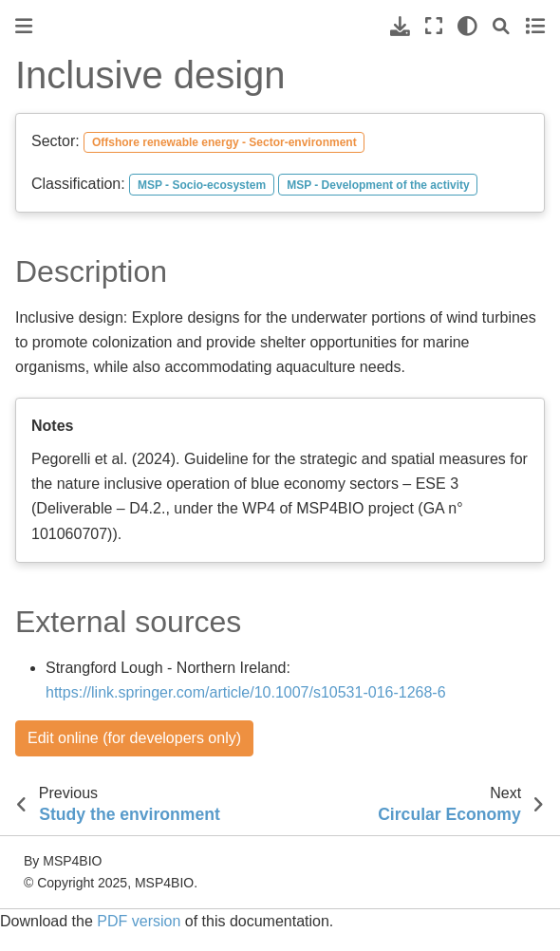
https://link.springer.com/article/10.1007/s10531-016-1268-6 (246, 692)
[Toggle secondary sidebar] (535, 26)
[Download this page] (400, 26)
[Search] (501, 26)
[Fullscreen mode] (434, 26)
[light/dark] (467, 26)
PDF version (139, 921)
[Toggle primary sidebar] (24, 26)
